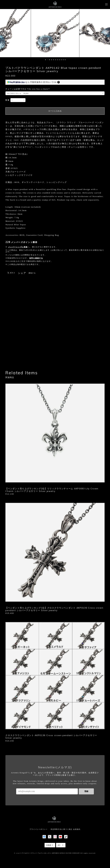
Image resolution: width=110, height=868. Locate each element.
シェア (22, 273)
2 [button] (47, 60)
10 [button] (63, 60)
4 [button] (51, 60)
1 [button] (45, 60)
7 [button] (57, 60)
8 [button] (59, 60)
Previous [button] (5, 33)
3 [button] (49, 60)
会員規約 (77, 829)
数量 (8, 100)
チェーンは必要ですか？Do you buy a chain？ (28, 89)
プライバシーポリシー (39, 829)
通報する (32, 273)
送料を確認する (36, 258)
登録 (86, 791)
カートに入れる (55, 111)
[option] (55, 33)
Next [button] (105, 33)
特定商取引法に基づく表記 (61, 829)
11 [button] (65, 60)
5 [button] (53, 60)
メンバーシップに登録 (18, 247)
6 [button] (55, 60)
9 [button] (61, 60)
